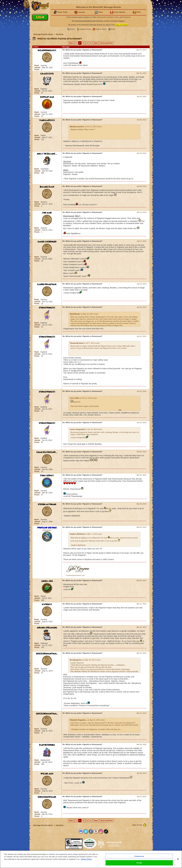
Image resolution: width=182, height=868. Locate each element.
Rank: (37, 65)
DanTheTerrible (47, 745)
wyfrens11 (47, 604)
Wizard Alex (47, 774)
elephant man (47, 97)
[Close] (178, 859)
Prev (71, 43)
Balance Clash (47, 187)
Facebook (127, 17)
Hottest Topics (101, 29)
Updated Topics (85, 29)
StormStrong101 (47, 308)
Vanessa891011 (47, 120)
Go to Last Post (107, 43)
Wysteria (60, 34)
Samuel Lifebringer (47, 242)
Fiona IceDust (47, 476)
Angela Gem (47, 581)
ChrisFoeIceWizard (47, 797)
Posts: (37, 70)
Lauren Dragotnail (47, 284)
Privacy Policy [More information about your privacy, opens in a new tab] (86, 859)
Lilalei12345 (47, 74)
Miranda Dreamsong (47, 628)
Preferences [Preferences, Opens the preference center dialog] (139, 856)
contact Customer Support (114, 21)
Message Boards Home (43, 34)
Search (72, 29)
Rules (113, 29)
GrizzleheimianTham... (47, 654)
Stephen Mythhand (47, 504)
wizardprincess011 (47, 50)
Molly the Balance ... (47, 154)
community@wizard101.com (75, 575)
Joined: (38, 68)
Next (96, 43)
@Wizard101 (102, 17)
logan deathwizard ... (47, 452)
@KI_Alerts (115, 17)
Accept (139, 863)
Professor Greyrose (47, 528)
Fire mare (47, 213)
